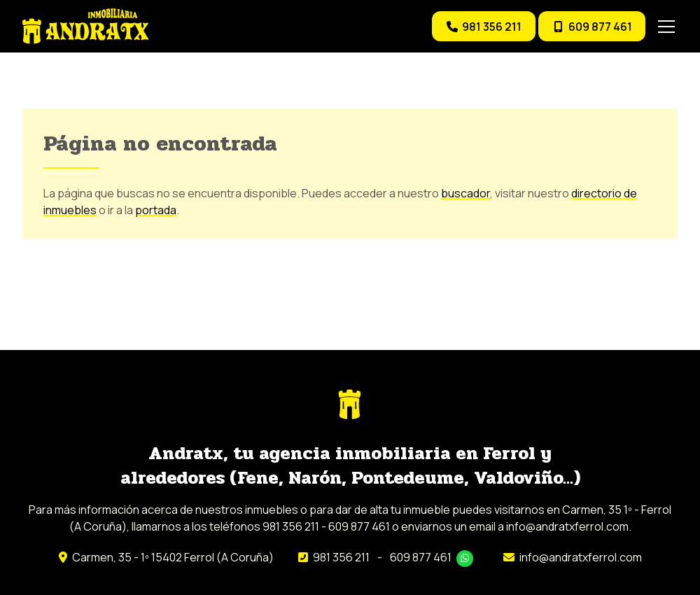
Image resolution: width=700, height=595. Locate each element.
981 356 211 (341, 557)
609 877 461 (421, 557)
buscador (465, 193)
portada (156, 210)
